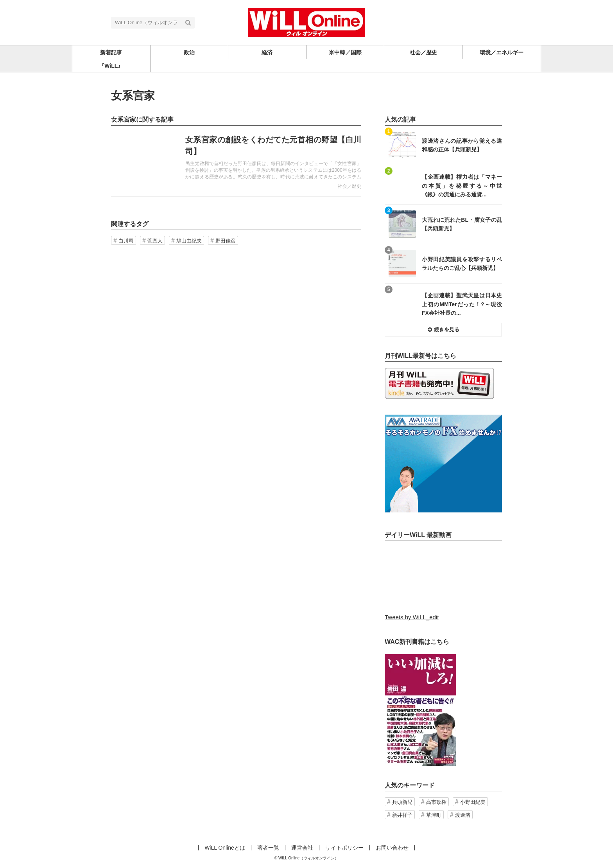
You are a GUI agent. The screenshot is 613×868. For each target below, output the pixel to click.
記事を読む (236, 161)
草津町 (434, 815)
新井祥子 (402, 815)
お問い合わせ (392, 848)
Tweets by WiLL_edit (412, 617)
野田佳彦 (226, 241)
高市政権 (436, 802)
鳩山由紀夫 (189, 241)
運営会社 (302, 848)
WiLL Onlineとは (225, 848)
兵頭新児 (402, 802)
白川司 (126, 241)
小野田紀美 (473, 802)
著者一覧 (268, 848)
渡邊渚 (463, 815)
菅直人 (155, 241)
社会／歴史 (350, 186)
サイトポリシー (344, 848)
